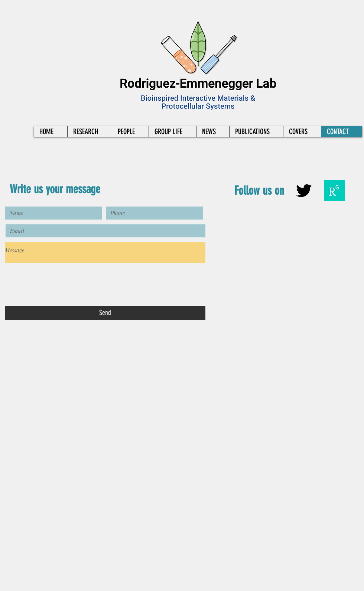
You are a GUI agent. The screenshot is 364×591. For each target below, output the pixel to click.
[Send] (105, 313)
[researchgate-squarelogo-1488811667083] (334, 191)
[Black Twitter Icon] (304, 191)
